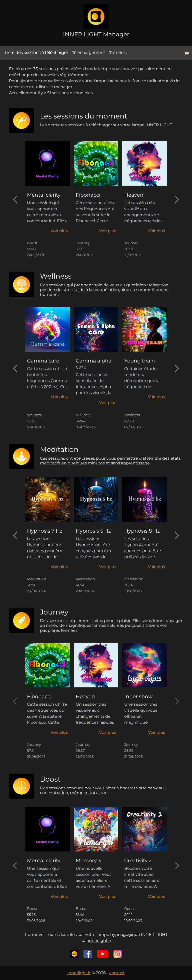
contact (117, 973)
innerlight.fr (100, 941)
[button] (59, 231)
